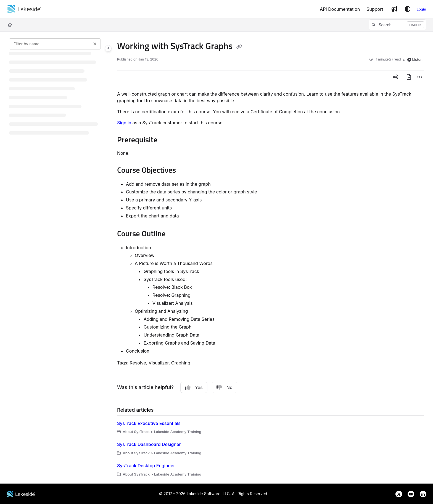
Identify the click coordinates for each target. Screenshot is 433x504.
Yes (194, 387)
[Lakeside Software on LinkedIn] (421, 493)
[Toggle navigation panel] (108, 48)
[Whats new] (394, 9)
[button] (398, 25)
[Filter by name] (55, 44)
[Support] (375, 9)
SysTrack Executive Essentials (149, 423)
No (225, 387)
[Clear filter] (95, 44)
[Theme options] (408, 9)
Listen (415, 59)
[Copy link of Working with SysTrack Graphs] (239, 47)
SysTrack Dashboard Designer (149, 444)
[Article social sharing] (395, 77)
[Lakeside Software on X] (397, 493)
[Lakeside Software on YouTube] (409, 493)
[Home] (24, 9)
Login (421, 9)
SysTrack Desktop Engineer (146, 466)
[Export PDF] (409, 77)
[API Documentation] (340, 9)
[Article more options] (420, 77)
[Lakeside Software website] (21, 493)
